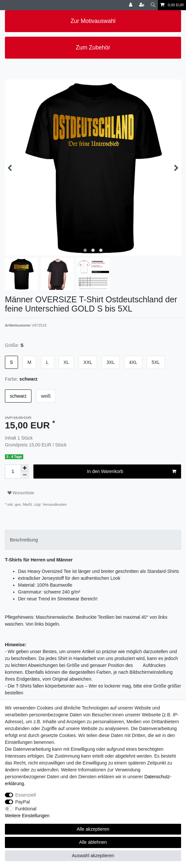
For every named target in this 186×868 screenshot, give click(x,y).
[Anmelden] (131, 5)
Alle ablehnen (93, 842)
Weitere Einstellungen (27, 816)
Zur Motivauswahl (93, 21)
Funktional (26, 809)
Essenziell (26, 795)
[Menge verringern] (25, 475)
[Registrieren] (142, 5)
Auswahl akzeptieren (93, 856)
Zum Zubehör (93, 47)
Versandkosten (54, 504)
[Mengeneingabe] (13, 472)
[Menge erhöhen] (25, 468)
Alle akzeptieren (93, 829)
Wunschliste (21, 493)
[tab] (93, 540)
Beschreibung (24, 540)
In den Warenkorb (132, 472)
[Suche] (153, 5)
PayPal (23, 802)
